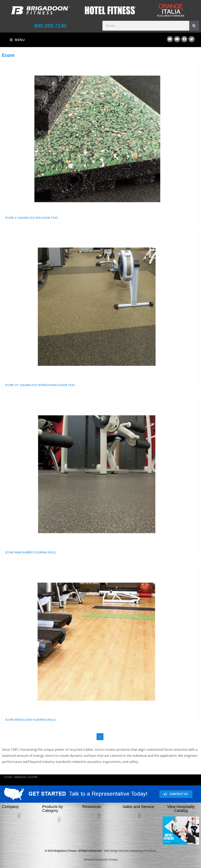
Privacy (113, 860)
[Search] (194, 26)
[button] (19, 816)
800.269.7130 (50, 26)
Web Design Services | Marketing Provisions (130, 851)
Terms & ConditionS (95, 860)
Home (8, 777)
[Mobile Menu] (17, 40)
